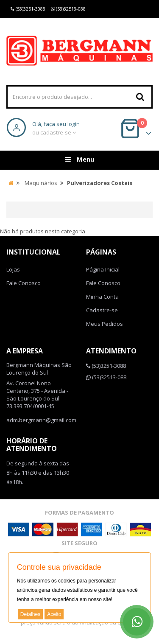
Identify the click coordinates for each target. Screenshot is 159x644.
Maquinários (41, 183)
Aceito (54, 614)
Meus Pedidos (105, 324)
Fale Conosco (24, 283)
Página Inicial (103, 269)
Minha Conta (102, 297)
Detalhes (30, 614)
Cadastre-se (102, 310)
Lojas (13, 269)
